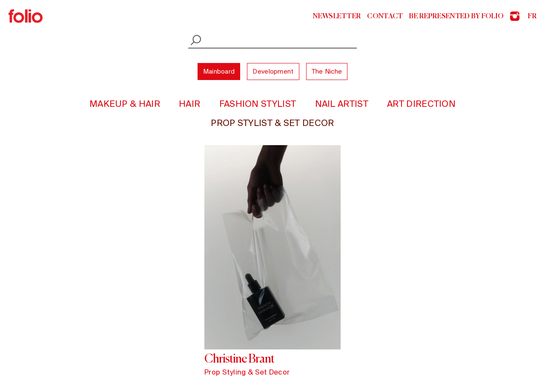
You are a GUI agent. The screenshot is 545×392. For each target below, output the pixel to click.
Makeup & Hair (125, 104)
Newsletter (337, 16)
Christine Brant (239, 358)
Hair (189, 104)
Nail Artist (342, 104)
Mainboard (219, 71)
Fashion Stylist (258, 104)
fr (532, 16)
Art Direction (421, 104)
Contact (385, 16)
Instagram (515, 16)
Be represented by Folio (456, 16)
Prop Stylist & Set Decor (272, 123)
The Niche (327, 71)
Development (273, 71)
